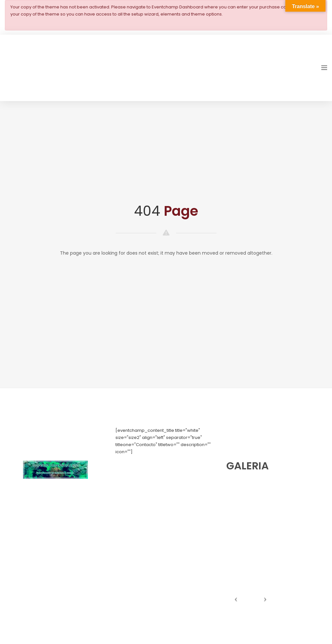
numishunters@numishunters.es (149, 473)
